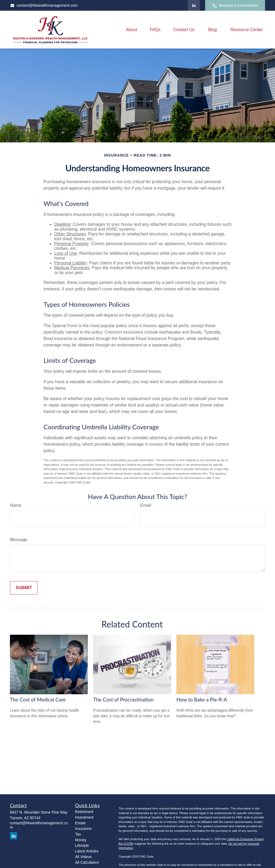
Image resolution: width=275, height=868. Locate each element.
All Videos (84, 857)
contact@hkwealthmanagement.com (44, 5)
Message (19, 540)
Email (146, 505)
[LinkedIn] (194, 5)
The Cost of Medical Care (38, 700)
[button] (132, 30)
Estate (81, 823)
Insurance (83, 829)
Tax (78, 834)
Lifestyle (82, 845)
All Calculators (87, 862)
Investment (84, 817)
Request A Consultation (235, 5)
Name (16, 505)
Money (81, 840)
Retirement (84, 812)
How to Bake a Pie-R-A (202, 700)
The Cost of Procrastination (123, 700)
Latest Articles (87, 851)
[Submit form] (24, 588)
